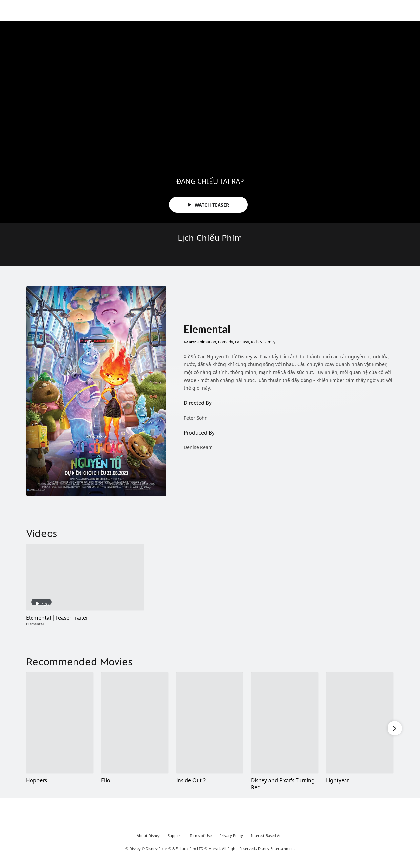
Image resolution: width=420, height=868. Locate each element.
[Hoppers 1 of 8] (60, 723)
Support (175, 841)
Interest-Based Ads (267, 841)
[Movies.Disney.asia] (23, 11)
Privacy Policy (231, 841)
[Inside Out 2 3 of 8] (210, 723)
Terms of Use (201, 841)
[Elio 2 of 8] (135, 723)
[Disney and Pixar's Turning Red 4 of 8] (285, 723)
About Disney (148, 841)
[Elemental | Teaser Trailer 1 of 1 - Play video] (85, 577)
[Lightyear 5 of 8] (360, 723)
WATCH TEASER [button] (208, 205)
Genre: (190, 342)
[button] (395, 727)
